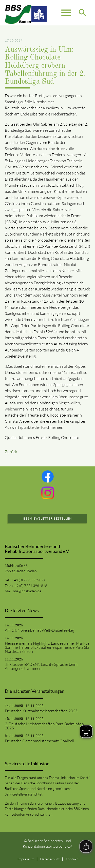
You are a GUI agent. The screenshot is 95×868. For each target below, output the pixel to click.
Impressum (26, 859)
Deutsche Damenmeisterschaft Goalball (40, 741)
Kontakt (72, 859)
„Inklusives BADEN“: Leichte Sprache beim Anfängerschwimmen (41, 666)
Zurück (11, 452)
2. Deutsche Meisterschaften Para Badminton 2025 (44, 726)
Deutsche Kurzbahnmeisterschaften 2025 (41, 711)
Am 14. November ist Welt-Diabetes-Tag (40, 630)
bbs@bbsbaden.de (27, 591)
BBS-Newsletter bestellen (48, 518)
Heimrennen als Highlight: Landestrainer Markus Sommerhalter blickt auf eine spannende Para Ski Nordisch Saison (47, 647)
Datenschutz (50, 859)
